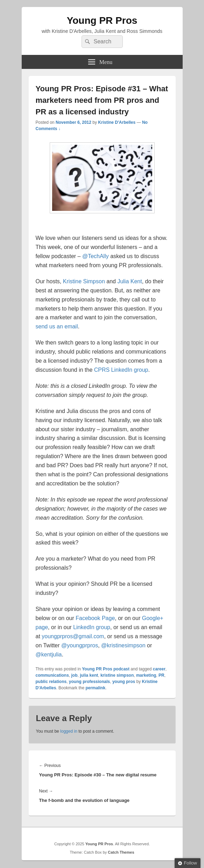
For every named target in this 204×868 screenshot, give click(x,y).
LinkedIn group (92, 627)
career (159, 669)
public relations (51, 682)
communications (52, 675)
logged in (69, 731)
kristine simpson (117, 675)
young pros (124, 682)
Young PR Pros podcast (106, 669)
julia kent (89, 675)
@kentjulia (49, 654)
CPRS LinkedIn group (121, 370)
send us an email (57, 326)
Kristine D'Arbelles (117, 122)
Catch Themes (121, 852)
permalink (95, 688)
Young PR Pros (102, 20)
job (75, 675)
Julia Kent (129, 281)
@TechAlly (96, 256)
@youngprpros (80, 645)
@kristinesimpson (123, 645)
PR (161, 675)
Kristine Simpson (84, 281)
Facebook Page (95, 618)
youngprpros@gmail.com (73, 636)
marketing (146, 675)
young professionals (89, 682)
